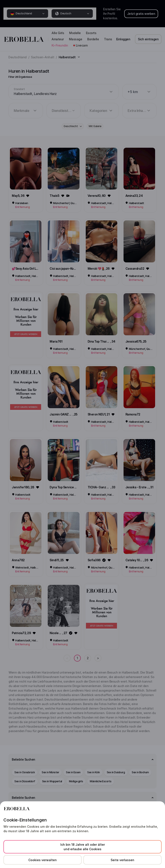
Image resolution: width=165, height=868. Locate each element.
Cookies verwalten (43, 860)
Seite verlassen (122, 860)
